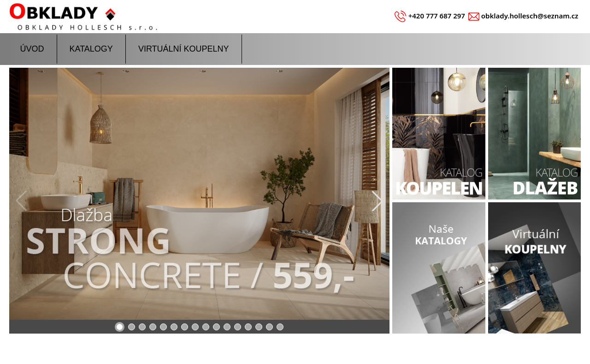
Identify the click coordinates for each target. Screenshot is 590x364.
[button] (378, 201)
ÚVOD (32, 49)
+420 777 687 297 (437, 16)
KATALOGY (91, 49)
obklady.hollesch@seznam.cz (530, 16)
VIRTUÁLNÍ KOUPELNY (184, 49)
